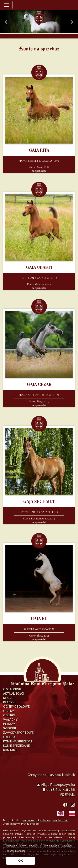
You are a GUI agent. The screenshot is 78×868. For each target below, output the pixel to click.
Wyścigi (10, 728)
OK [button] (21, 861)
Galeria (9, 737)
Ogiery (9, 711)
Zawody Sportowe (18, 733)
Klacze (9, 698)
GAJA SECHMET (39, 501)
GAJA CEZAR (39, 384)
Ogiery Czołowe (16, 707)
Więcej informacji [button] (16, 851)
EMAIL (70, 795)
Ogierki (9, 715)
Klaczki (9, 702)
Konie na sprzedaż (18, 741)
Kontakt (10, 750)
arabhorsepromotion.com (54, 820)
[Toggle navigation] (7, 5)
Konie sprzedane (16, 746)
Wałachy (10, 720)
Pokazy (9, 724)
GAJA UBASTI (39, 267)
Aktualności (14, 694)
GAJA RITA (39, 150)
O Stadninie (12, 689)
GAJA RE (39, 618)
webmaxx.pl (30, 820)
